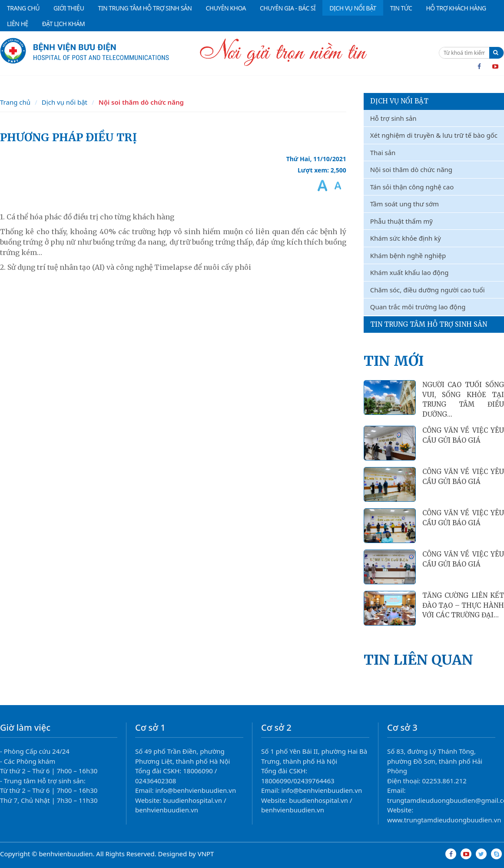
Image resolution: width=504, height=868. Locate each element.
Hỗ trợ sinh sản (393, 118)
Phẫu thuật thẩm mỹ (401, 221)
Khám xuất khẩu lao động (409, 272)
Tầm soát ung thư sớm (405, 204)
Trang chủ (15, 102)
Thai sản (383, 152)
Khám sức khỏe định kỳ (406, 238)
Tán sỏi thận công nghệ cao (412, 187)
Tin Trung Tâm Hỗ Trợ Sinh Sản (429, 324)
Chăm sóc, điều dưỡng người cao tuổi (428, 290)
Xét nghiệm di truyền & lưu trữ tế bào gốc (434, 135)
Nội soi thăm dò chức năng (141, 102)
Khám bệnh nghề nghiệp (408, 255)
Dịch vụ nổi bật (65, 102)
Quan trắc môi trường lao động (418, 307)
